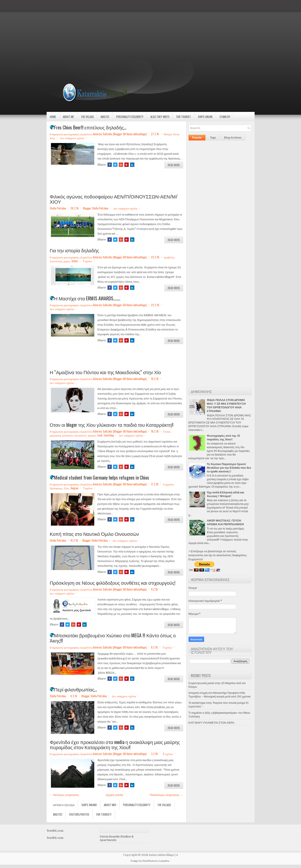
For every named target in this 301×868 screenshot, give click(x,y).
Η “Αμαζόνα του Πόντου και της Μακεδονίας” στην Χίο (105, 372)
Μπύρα (168, 134)
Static (75, 261)
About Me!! (110, 805)
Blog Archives (233, 138)
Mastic (105, 117)
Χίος (53, 138)
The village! (164, 805)
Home (53, 117)
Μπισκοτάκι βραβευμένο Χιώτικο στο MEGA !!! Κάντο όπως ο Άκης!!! (113, 638)
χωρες (67, 261)
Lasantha (164, 861)
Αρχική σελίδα (114, 795)
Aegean (75, 488)
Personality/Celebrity (130, 117)
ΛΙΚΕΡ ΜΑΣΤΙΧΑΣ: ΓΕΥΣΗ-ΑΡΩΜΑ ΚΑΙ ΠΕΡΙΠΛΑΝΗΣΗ (225, 522)
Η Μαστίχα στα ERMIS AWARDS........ (85, 298)
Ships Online (205, 117)
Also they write (160, 117)
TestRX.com (55, 831)
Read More (174, 165)
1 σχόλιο (88, 261)
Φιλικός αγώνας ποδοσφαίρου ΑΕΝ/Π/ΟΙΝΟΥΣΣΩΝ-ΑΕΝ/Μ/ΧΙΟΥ (114, 199)
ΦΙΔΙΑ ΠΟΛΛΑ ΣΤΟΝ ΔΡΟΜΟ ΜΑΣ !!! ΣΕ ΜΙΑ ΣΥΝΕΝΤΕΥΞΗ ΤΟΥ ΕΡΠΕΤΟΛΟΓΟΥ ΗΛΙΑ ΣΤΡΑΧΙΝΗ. (226, 406)
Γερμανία (168, 484)
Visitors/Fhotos (79, 814)
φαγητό (92, 435)
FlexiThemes (150, 861)
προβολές (169, 257)
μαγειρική (55, 435)
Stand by (225, 117)
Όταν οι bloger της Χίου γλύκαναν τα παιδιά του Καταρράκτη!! (112, 425)
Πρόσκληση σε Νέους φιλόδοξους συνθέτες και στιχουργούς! (113, 583)
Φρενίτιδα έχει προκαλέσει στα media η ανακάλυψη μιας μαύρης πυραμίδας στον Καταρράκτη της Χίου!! (115, 744)
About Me (68, 117)
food (100, 435)
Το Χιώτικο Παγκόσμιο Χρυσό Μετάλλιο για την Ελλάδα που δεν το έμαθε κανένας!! (229, 468)
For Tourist (184, 117)
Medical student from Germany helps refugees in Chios (99, 477)
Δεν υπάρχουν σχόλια (72, 138)
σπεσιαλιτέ (80, 435)
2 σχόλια (168, 754)
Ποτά (176, 134)
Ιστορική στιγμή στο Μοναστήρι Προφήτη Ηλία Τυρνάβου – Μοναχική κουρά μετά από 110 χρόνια (220, 695)
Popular (197, 138)
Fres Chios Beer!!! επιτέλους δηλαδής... (88, 127)
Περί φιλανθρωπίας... (74, 689)
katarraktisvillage (162, 855)
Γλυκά (167, 431)
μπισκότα (68, 435)
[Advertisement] (130, 30)
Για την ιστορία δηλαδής (75, 250)
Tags (213, 138)
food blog (109, 435)
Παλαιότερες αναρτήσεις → (166, 795)
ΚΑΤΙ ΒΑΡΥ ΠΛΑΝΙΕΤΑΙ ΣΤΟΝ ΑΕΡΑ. (212, 723)
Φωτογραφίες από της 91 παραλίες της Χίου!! (223, 438)
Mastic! (58, 814)
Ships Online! (89, 805)
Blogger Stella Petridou (96, 208)
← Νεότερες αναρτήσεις (65, 795)
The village (87, 117)
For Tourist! (104, 814)
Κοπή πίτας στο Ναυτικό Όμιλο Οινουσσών (94, 534)
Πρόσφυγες (56, 488)
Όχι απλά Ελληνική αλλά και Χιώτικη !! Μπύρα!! (226, 494)
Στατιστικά (56, 261)
